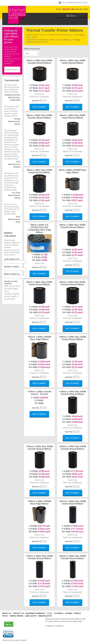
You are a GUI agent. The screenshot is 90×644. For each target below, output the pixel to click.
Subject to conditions (55, 626)
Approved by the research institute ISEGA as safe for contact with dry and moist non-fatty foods (65, 620)
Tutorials (59, 613)
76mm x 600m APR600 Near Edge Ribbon (72, 171)
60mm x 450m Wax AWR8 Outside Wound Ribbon (39, 116)
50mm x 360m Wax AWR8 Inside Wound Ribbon (72, 62)
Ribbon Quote (45, 616)
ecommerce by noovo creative (14, 640)
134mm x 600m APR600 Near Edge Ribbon (39, 502)
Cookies (69, 613)
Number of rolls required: (11, 282)
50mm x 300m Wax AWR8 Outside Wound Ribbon (39, 62)
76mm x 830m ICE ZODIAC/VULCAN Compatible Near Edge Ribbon (39, 228)
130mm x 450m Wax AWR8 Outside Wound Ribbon (72, 448)
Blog (59, 9)
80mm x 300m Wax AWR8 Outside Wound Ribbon (72, 226)
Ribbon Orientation (32, 49)
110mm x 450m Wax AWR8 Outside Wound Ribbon (39, 448)
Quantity (36, 101)
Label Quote (31, 616)
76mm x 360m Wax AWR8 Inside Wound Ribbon (39, 171)
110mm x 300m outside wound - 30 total (39, 393)
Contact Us (18, 613)
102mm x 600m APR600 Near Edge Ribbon (39, 338)
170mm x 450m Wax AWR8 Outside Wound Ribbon (39, 557)
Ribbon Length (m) (12, 274)
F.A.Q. (50, 613)
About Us (7, 613)
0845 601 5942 (82, 9)
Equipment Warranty (36, 613)
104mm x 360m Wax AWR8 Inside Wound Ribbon (72, 338)
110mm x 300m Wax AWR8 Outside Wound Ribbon (72, 393)
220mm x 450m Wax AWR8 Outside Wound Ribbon (72, 557)
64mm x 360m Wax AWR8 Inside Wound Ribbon (72, 116)
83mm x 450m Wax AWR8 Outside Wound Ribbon (72, 283)
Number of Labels (12, 266)
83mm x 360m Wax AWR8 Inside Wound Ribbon (39, 283)
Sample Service (17, 616)
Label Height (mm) (12, 259)
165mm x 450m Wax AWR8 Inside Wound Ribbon (72, 502)
